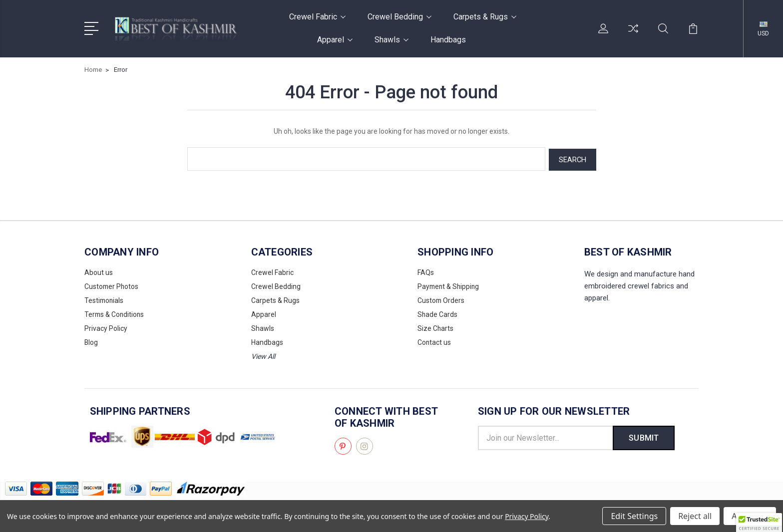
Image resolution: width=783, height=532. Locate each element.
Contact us (434, 341)
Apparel (335, 40)
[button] (759, 523)
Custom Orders (441, 299)
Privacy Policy (106, 327)
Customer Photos (112, 285)
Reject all (695, 516)
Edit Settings (634, 516)
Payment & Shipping (449, 285)
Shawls (391, 40)
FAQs (426, 271)
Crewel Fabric (317, 17)
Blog (91, 341)
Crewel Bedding (399, 17)
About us (99, 271)
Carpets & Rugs (485, 17)
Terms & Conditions (115, 313)
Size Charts (436, 327)
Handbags (448, 40)
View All (263, 355)
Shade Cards (438, 313)
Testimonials (105, 299)
